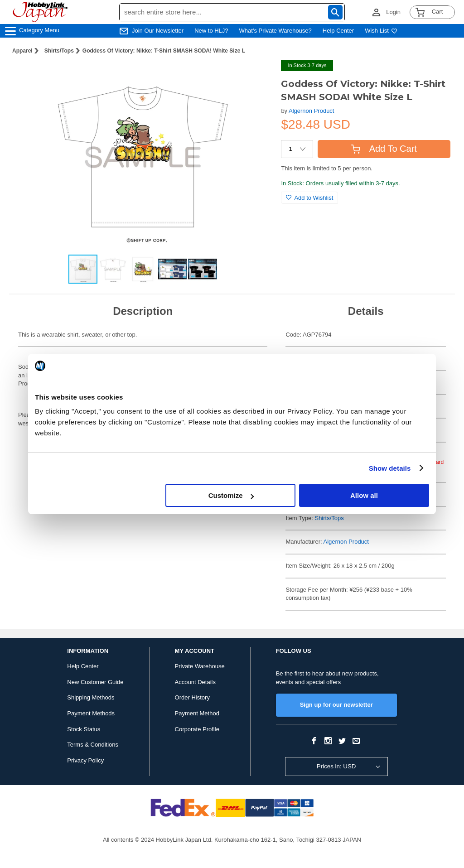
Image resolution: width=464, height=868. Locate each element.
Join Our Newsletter (158, 31)
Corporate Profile (197, 729)
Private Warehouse (200, 666)
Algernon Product (311, 111)
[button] (256, 76)
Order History (192, 697)
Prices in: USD (336, 766)
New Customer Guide (95, 682)
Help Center (338, 31)
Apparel (22, 51)
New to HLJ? (211, 31)
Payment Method (197, 713)
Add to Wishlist (309, 198)
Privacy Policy (85, 760)
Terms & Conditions (93, 745)
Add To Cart (384, 149)
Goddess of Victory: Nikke (339, 494)
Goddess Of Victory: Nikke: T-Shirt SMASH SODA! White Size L (164, 51)
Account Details (195, 682)
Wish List (381, 31)
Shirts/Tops (59, 51)
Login (393, 12)
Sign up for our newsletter (336, 705)
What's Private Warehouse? (275, 31)
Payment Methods (91, 713)
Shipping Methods (91, 697)
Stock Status (84, 729)
